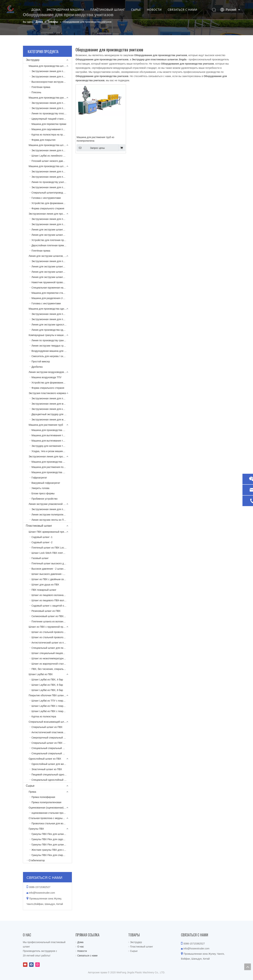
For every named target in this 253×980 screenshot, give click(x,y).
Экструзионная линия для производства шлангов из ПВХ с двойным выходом (52, 177)
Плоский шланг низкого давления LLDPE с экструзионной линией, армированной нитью (52, 161)
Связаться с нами (87, 956)
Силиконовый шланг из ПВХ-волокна (52, 616)
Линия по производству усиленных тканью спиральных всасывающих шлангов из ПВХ (52, 182)
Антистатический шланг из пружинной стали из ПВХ (52, 643)
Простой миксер (41, 361)
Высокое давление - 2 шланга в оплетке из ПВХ (52, 569)
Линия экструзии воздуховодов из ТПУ (50, 372)
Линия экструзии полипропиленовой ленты (52, 515)
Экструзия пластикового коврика (47, 393)
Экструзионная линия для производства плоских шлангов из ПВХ (52, 71)
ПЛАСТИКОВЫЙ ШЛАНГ (112, 10)
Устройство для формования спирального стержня (52, 203)
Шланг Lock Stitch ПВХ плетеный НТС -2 (52, 553)
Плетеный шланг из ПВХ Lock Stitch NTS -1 (52, 548)
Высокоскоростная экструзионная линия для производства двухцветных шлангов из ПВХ (52, 82)
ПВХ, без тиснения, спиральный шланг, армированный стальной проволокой (52, 669)
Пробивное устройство (44, 499)
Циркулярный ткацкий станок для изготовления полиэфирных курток (52, 119)
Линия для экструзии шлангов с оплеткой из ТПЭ (52, 230)
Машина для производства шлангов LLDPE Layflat (50, 145)
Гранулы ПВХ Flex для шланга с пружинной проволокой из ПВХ (52, 845)
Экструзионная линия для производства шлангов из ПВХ (50, 214)
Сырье (30, 786)
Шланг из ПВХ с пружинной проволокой (50, 627)
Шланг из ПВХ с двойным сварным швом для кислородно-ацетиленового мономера (52, 579)
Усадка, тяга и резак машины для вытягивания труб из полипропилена (52, 451)
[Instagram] (38, 965)
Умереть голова (40, 488)
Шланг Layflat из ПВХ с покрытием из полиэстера (52, 711)
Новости (82, 951)
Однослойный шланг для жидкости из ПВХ (52, 764)
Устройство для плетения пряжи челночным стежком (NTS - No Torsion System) (52, 240)
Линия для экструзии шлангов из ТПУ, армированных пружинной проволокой (52, 272)
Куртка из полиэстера (44, 716)
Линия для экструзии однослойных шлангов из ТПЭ (52, 325)
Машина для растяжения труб (46, 425)
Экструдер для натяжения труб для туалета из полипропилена (52, 446)
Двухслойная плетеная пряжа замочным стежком (52, 245)
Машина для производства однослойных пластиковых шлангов (50, 309)
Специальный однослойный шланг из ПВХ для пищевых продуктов (52, 780)
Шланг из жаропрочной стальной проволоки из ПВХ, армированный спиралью (52, 664)
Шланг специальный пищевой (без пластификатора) (52, 653)
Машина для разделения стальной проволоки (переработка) (52, 298)
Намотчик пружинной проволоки (50, 282)
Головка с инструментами (46, 198)
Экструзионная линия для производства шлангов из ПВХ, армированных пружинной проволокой (52, 261)
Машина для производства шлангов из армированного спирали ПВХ (50, 166)
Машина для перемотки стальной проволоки (52, 293)
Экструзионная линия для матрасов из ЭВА (52, 420)
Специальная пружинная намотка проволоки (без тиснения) (52, 288)
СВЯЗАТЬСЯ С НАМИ (186, 10)
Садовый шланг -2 (42, 542)
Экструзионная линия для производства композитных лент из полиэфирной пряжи (52, 509)
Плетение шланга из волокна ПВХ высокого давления (52, 621)
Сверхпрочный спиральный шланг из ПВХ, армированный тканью (52, 738)
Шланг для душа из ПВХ (45, 585)
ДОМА (40, 10)
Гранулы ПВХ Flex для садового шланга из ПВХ (52, 839)
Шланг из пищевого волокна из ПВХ (52, 595)
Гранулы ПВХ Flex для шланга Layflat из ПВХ (52, 834)
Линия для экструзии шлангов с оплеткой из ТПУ (52, 235)
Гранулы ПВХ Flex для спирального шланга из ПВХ (52, 855)
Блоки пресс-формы (43, 493)
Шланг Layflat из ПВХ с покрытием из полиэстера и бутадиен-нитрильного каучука (52, 706)
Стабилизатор (37, 860)
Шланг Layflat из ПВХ (41, 674)
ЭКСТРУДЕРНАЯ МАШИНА (69, 10)
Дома (80, 942)
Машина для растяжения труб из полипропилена (95, 139)
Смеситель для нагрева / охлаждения (52, 356)
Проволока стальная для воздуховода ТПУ (52, 823)
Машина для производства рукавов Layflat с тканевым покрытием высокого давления (50, 98)
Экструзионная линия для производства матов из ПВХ (52, 398)
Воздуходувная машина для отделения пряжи (52, 351)
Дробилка (37, 367)
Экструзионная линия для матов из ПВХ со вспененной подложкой (52, 404)
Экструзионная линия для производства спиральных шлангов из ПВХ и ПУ (52, 187)
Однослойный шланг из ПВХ (45, 759)
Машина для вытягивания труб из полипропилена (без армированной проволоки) (52, 435)
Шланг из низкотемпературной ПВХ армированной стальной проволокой (52, 658)
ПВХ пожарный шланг (44, 590)
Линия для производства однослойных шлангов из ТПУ (52, 330)
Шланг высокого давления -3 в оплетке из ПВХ (52, 574)
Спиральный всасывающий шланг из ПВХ (50, 722)
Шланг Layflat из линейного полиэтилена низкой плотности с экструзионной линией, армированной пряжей (52, 156)
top (248, 967)
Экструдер (33, 60)
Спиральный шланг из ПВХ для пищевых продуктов (52, 743)
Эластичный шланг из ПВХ (47, 769)
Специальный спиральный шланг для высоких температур (52, 748)
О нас (81, 947)
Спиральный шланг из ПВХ (47, 727)
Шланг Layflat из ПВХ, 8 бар (47, 690)
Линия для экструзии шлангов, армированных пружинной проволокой (50, 256)
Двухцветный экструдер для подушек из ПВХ (52, 414)
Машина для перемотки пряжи (49, 124)
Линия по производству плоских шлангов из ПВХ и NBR (52, 113)
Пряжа (32, 792)
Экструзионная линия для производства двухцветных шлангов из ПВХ (52, 77)
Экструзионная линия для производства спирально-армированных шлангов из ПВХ (52, 172)
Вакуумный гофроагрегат (46, 483)
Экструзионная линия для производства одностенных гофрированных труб (50, 456)
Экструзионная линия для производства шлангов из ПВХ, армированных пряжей (52, 219)
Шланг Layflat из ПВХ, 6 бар (47, 685)
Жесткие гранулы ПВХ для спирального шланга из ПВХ (52, 850)
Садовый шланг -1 (42, 537)
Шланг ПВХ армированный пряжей (48, 532)
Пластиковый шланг (39, 526)
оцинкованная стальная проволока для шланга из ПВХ (52, 813)
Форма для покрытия (43, 140)
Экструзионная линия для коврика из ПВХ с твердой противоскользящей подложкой (52, 409)
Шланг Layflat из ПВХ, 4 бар (47, 680)
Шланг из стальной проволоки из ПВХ (52, 632)
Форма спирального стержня (48, 208)
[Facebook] (31, 965)
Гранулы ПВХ (36, 829)
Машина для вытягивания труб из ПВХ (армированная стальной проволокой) (52, 441)
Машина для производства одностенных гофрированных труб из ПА (52, 472)
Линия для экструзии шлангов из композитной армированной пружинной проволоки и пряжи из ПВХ (52, 277)
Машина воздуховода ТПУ (46, 377)
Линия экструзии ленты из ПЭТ (49, 520)
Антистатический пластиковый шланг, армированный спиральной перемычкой (52, 732)
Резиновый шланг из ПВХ (46, 611)
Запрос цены (91, 148)
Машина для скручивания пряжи (50, 129)
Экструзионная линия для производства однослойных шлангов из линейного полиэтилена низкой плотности (52, 150)
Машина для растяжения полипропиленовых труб (52, 467)
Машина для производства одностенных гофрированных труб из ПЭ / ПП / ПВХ (52, 462)
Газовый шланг (40, 558)
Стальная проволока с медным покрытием (50, 818)
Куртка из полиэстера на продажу (51, 135)
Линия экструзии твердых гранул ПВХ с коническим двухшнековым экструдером (52, 346)
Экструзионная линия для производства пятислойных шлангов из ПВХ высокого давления (52, 224)
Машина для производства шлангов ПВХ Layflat (50, 66)
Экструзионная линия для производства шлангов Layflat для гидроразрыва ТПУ (52, 103)
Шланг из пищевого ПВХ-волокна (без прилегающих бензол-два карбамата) (52, 600)
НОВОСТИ (158, 10)
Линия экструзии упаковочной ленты (49, 504)
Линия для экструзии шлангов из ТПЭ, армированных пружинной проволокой (52, 267)
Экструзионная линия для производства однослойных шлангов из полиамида (52, 319)
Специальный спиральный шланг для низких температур (52, 753)
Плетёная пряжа (41, 87)
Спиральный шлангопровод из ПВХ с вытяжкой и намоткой (52, 193)
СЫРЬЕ (140, 10)
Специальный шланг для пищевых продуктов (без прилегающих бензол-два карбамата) (52, 648)
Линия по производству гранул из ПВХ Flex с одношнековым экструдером (52, 340)
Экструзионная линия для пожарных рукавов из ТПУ (52, 108)
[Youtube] (25, 965)
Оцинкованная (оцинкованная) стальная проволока (50, 808)
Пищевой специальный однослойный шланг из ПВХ (52, 775)
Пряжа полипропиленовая (46, 802)
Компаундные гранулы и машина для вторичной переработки (50, 335)
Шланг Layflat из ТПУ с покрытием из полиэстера (52, 701)
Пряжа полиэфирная (43, 797)
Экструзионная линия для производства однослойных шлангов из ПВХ (52, 314)
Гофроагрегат (39, 478)
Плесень (36, 92)
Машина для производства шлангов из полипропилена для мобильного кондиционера (52, 430)
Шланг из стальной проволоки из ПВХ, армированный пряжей (52, 637)
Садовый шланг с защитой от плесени (52, 606)
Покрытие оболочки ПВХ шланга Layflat (50, 695)
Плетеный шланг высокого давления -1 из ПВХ (52, 563)
